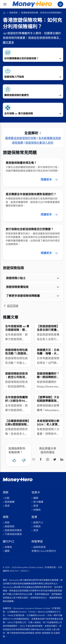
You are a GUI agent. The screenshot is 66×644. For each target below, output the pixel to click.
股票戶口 (38, 523)
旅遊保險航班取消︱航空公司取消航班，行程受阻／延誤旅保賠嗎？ (16, 379)
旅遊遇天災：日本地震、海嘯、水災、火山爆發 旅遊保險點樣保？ (48, 355)
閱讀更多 (49, 180)
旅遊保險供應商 (13, 530)
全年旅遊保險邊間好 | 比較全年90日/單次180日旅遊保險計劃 (17, 403)
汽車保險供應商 (13, 534)
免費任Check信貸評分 (44, 551)
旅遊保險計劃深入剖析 (39, 143)
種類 (36, 498)
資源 (7, 506)
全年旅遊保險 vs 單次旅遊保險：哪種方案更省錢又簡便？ (17, 332)
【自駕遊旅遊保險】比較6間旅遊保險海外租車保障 (17, 424)
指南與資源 (39, 547)
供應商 (37, 510)
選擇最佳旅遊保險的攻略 (21, 138)
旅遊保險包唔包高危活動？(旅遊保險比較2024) (17, 354)
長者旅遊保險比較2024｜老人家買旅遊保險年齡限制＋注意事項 (49, 426)
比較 (7, 498)
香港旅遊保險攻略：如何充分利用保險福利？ (42, 13)
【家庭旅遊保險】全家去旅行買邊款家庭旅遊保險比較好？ (48, 332)
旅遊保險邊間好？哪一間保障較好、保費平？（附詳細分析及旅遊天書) (48, 379)
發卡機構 (38, 502)
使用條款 (46, 633)
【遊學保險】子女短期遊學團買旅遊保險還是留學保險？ (48, 403)
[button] (33, 278)
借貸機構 (10, 502)
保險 (7, 523)
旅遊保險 (13, 13)
